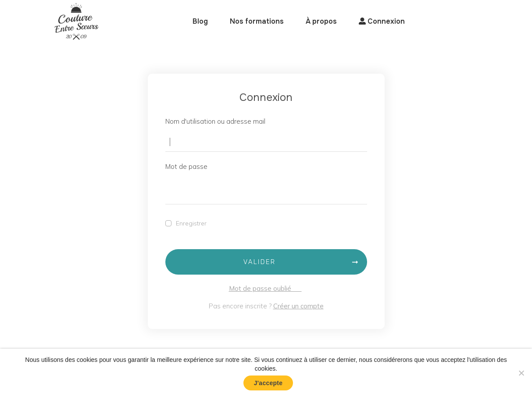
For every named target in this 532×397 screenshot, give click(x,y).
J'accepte (268, 383)
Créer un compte (298, 306)
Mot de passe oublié (265, 288)
